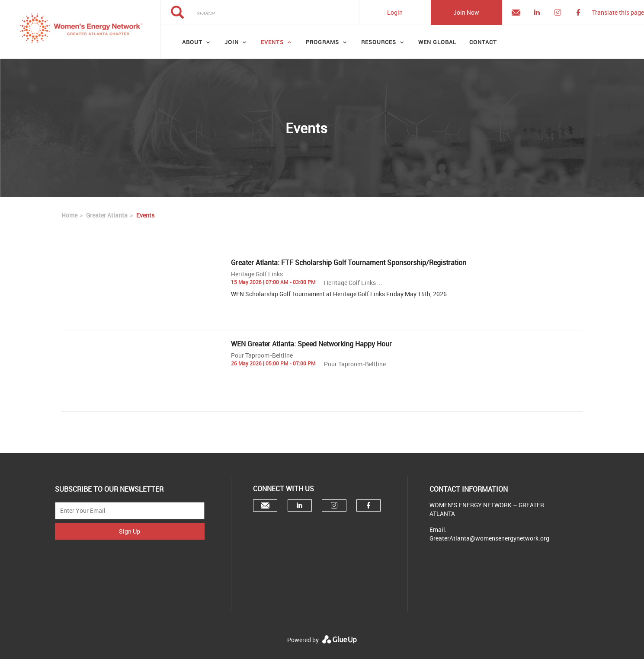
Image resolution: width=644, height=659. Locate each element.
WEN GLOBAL (437, 42)
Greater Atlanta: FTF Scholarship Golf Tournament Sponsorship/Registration (349, 262)
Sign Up (130, 531)
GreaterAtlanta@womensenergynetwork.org (489, 538)
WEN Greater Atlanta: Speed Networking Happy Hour (311, 344)
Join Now (466, 12)
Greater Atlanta (107, 215)
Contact (483, 42)
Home (69, 215)
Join (232, 42)
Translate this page (618, 12)
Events (272, 42)
